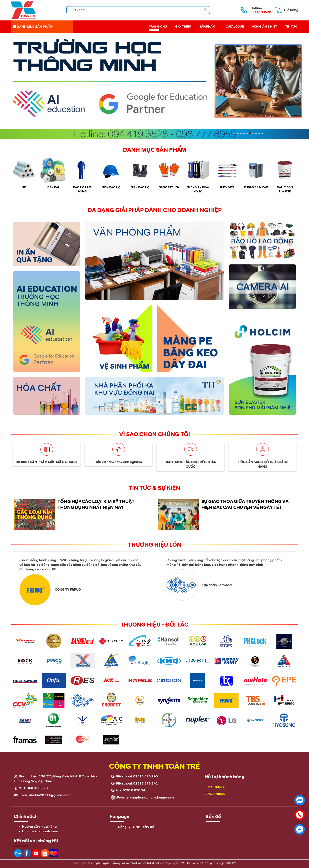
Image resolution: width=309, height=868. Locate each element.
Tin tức (291, 27)
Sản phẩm (209, 26)
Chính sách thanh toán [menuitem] (40, 831)
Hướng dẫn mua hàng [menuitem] (39, 827)
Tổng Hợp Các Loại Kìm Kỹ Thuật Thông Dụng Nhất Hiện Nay (96, 505)
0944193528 (215, 787)
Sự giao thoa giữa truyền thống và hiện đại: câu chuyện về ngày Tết (245, 505)
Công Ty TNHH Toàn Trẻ (136, 827)
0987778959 (215, 794)
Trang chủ (158, 27)
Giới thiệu (183, 27)
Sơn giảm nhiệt (265, 27)
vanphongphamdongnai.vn (152, 798)
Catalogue (235, 27)
